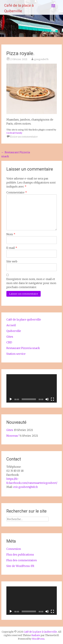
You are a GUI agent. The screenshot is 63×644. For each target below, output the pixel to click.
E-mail (12, 248)
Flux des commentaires (22, 560)
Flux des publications (20, 555)
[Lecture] (11, 399)
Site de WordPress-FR (20, 566)
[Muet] (47, 399)
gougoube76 (41, 59)
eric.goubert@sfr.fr (26, 487)
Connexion (14, 549)
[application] (32, 388)
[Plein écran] (52, 399)
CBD (9, 342)
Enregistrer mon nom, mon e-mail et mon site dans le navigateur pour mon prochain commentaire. (31, 283)
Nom (11, 234)
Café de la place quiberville (24, 319)
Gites (10, 337)
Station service (16, 354)
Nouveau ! (13, 436)
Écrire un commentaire (24, 137)
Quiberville (14, 331)
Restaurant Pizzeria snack (23, 348)
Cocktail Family (14, 133)
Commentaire (17, 192)
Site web (12, 261)
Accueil (11, 325)
